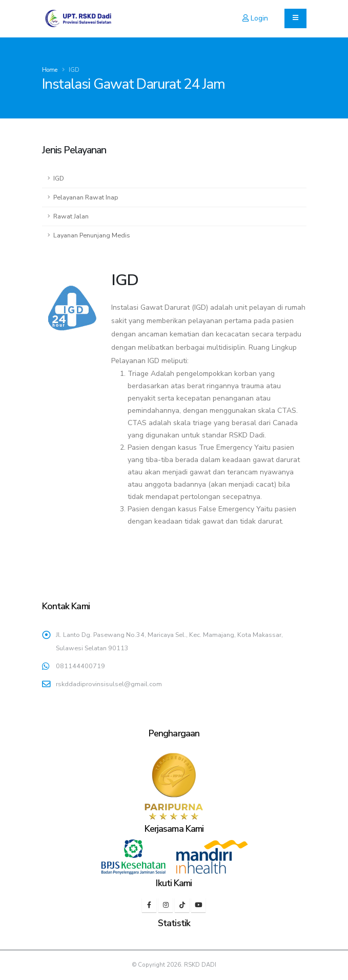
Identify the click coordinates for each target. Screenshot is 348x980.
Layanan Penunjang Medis (92, 235)
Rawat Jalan (71, 216)
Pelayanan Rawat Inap (86, 197)
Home (50, 70)
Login (255, 18)
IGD (59, 178)
